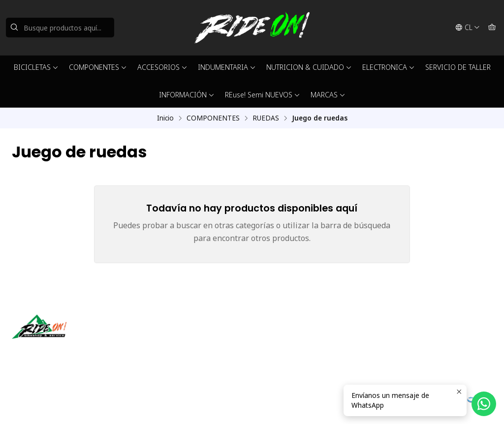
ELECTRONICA (389, 67)
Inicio (165, 118)
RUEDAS (266, 118)
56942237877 (285, 350)
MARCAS (328, 95)
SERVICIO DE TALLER (458, 67)
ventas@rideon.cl (291, 337)
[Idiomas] (468, 28)
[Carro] (492, 28)
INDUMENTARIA (227, 67)
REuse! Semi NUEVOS (263, 95)
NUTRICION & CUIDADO (309, 67)
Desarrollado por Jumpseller (155, 404)
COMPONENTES (98, 67)
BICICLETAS (36, 67)
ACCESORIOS (162, 67)
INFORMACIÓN (187, 95)
